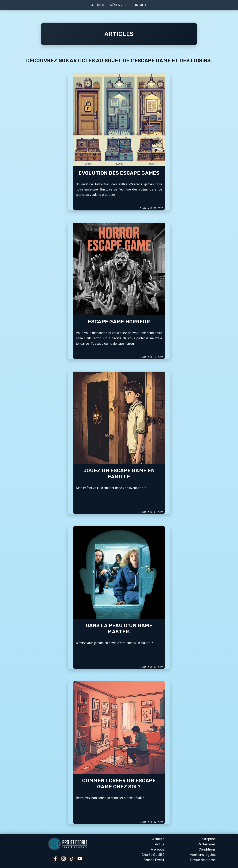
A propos (158, 849)
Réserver (118, 5)
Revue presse (203, 860)
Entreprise (208, 839)
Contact (139, 5)
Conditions (207, 849)
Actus (160, 844)
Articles (158, 839)
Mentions (203, 855)
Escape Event (154, 860)
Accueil (98, 5)
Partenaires (207, 844)
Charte (153, 855)
